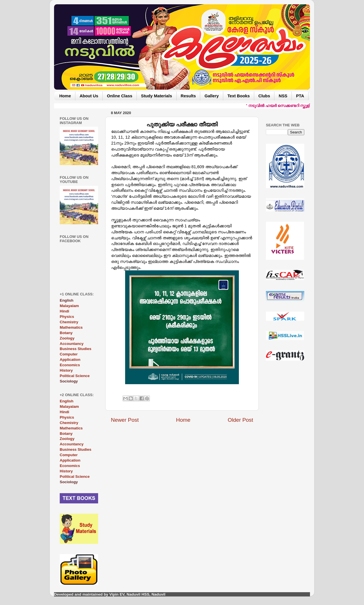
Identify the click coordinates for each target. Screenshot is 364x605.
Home (65, 96)
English (67, 401)
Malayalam (69, 306)
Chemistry (69, 322)
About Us (89, 96)
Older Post (240, 420)
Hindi (64, 311)
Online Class (120, 96)
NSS (283, 96)
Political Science (75, 376)
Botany (66, 333)
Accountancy (72, 344)
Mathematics (71, 327)
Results (188, 96)
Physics (67, 317)
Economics (70, 365)
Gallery (212, 96)
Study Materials (157, 96)
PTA (300, 96)
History (66, 370)
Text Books (239, 96)
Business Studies (76, 349)
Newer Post (125, 420)
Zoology (67, 338)
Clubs (264, 96)
